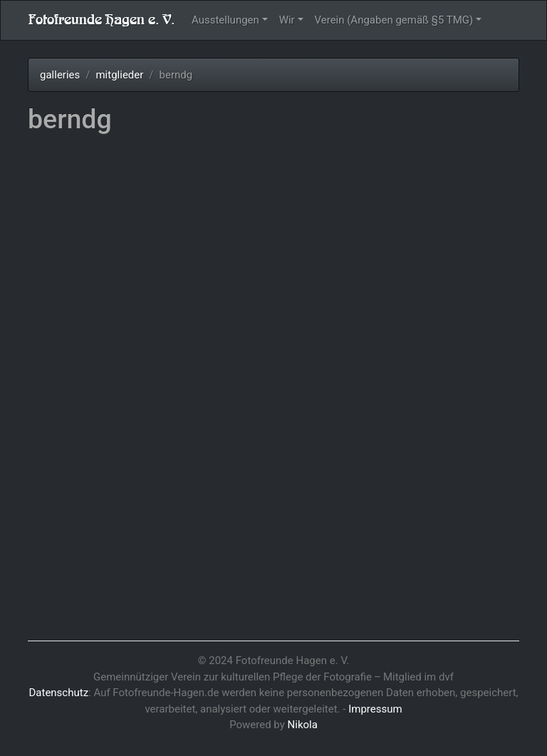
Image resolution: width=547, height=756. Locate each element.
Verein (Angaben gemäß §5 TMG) (394, 20)
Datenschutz (58, 693)
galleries (60, 75)
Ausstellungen (225, 20)
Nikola (303, 725)
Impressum (375, 709)
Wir (287, 20)
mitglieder (119, 75)
